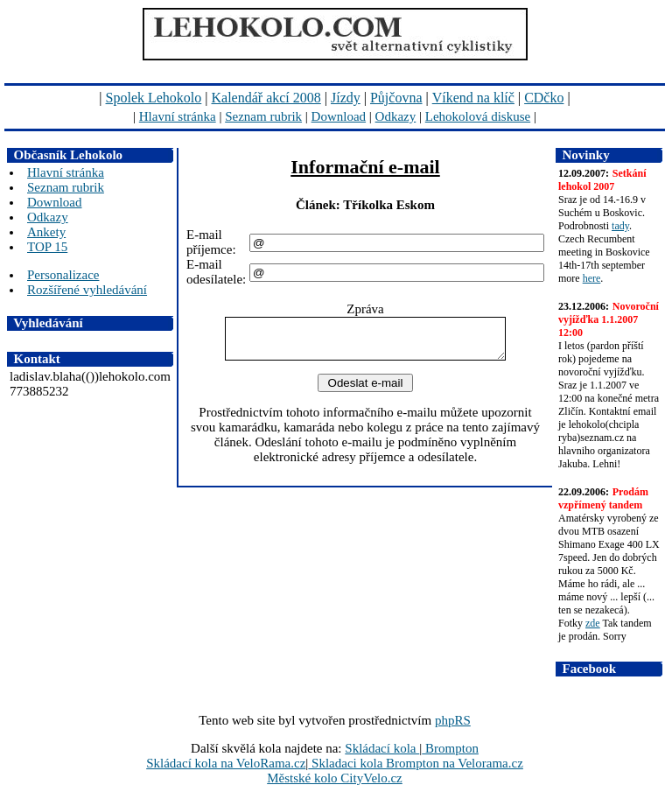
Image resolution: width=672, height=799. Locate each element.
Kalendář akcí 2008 (266, 98)
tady (620, 226)
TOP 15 (47, 247)
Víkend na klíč (473, 98)
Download (339, 116)
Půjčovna (396, 98)
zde (593, 623)
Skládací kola (382, 748)
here (592, 278)
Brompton (450, 748)
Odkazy (396, 116)
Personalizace (63, 275)
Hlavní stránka (178, 116)
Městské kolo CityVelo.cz (335, 778)
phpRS (453, 720)
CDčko (544, 98)
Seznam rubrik (263, 116)
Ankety (46, 232)
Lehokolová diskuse (478, 116)
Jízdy (346, 98)
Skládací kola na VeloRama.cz (226, 763)
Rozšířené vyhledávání (87, 290)
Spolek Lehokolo (154, 98)
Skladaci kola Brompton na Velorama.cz (416, 763)
